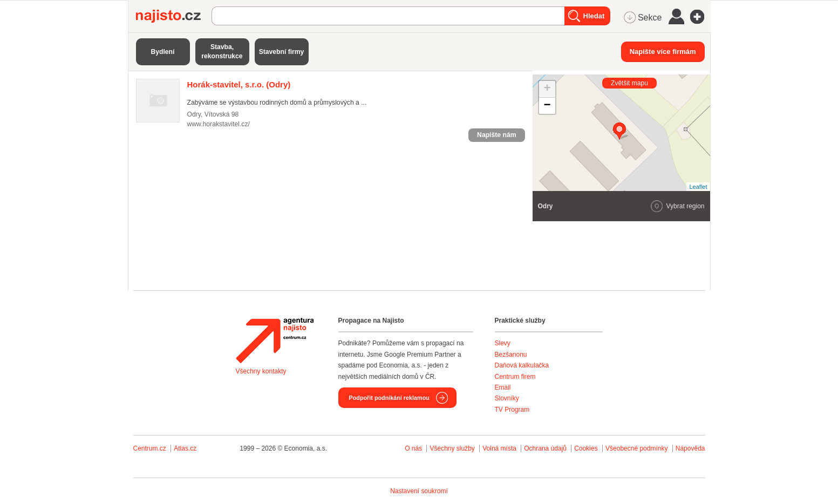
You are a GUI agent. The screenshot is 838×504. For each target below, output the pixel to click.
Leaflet (698, 187)
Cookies (586, 448)
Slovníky (507, 398)
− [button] (547, 106)
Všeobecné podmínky (636, 448)
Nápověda (690, 448)
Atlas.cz (185, 448)
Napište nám (496, 135)
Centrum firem (515, 377)
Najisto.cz (174, 16)
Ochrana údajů (545, 448)
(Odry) (239, 84)
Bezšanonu (511, 355)
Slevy (503, 343)
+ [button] (547, 89)
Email (503, 387)
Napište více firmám (663, 52)
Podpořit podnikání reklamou (389, 398)
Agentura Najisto (275, 340)
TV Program (512, 410)
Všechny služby (453, 448)
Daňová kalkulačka (522, 365)
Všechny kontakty (261, 371)
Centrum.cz (150, 448)
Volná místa (499, 448)
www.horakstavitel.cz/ (219, 124)
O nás (413, 448)
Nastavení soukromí (419, 491)
